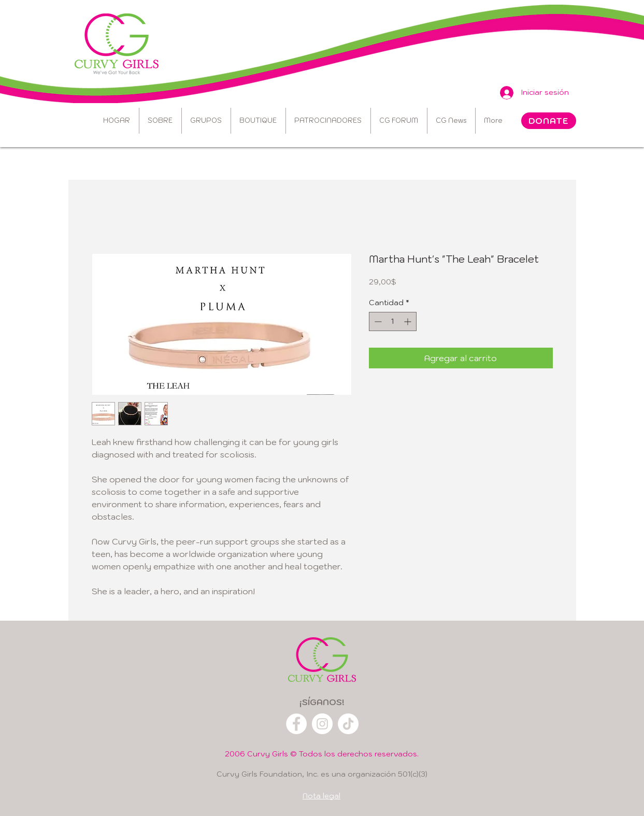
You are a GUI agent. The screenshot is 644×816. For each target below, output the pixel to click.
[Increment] (409, 321)
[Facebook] (296, 724)
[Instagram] (322, 724)
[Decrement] (377, 321)
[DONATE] (549, 121)
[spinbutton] (393, 321)
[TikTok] (348, 724)
